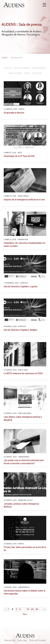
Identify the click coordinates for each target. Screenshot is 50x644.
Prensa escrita (39, 68)
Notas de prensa (22, 68)
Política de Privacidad (38, 640)
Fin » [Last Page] (25, 614)
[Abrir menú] (44, 5)
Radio (27, 73)
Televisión (37, 73)
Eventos (8, 68)
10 (28, 609)
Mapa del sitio (10, 640)
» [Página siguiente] (45, 609)
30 (37, 609)
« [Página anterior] (5, 609)
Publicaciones (15, 73)
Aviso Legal (22, 640)
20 (32, 609)
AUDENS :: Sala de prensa (22, 24)
